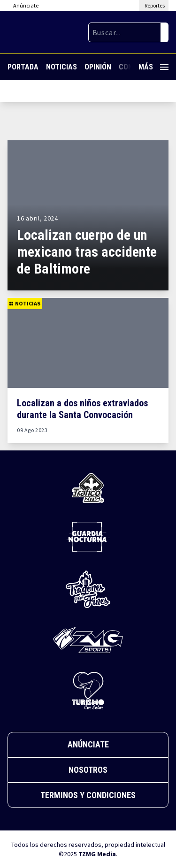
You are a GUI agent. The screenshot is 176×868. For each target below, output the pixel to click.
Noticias (61, 67)
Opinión (98, 67)
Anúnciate (88, 744)
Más (153, 67)
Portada (23, 67)
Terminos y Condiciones (88, 795)
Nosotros (88, 770)
